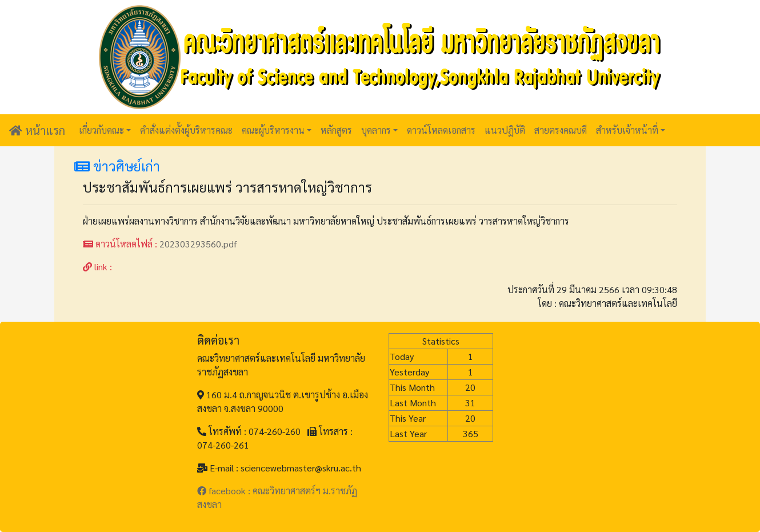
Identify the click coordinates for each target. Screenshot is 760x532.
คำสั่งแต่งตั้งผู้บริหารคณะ (186, 130)
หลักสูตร (336, 130)
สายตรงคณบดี (561, 130)
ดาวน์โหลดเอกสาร (441, 130)
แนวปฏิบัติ (505, 130)
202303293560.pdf (198, 244)
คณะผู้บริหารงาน (273, 130)
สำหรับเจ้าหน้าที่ (627, 130)
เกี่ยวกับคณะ (101, 130)
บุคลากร (376, 130)
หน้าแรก (37, 130)
